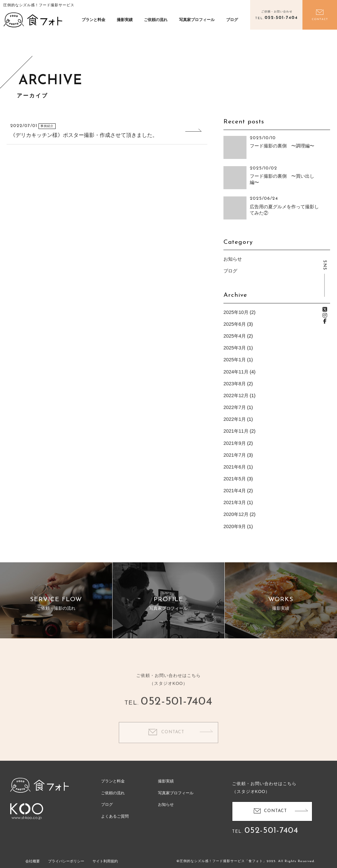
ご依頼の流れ (156, 20)
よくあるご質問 (115, 816)
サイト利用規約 (105, 861)
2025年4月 (235, 336)
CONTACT (173, 742)
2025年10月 (236, 312)
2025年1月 (235, 360)
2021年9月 (235, 443)
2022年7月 (235, 407)
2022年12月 (236, 396)
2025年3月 (235, 348)
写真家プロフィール (197, 20)
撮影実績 (125, 20)
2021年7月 (235, 455)
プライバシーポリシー (66, 861)
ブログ (232, 20)
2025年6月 (235, 324)
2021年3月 (235, 502)
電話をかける (276, 15)
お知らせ (233, 259)
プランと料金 (93, 20)
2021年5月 (235, 479)
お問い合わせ (320, 15)
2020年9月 (235, 526)
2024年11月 (236, 372)
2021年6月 (235, 467)
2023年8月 (235, 384)
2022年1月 (235, 419)
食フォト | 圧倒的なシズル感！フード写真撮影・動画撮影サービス (33, 20)
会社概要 (33, 861)
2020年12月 (236, 514)
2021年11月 (236, 431)
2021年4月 (235, 491)
